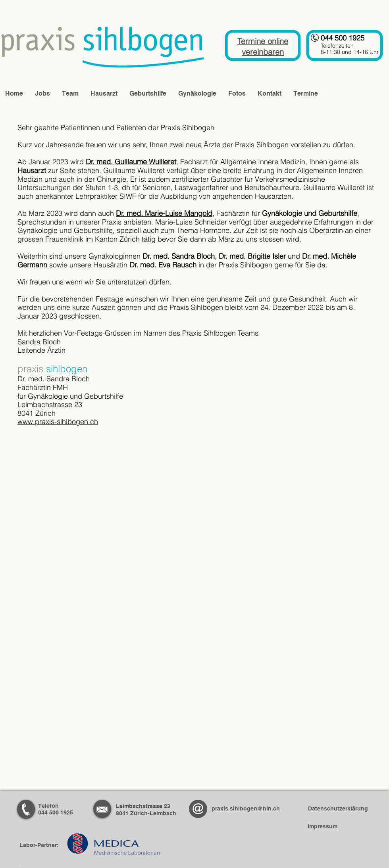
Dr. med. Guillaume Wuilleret (131, 162)
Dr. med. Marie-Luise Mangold (164, 213)
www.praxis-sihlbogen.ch (58, 422)
